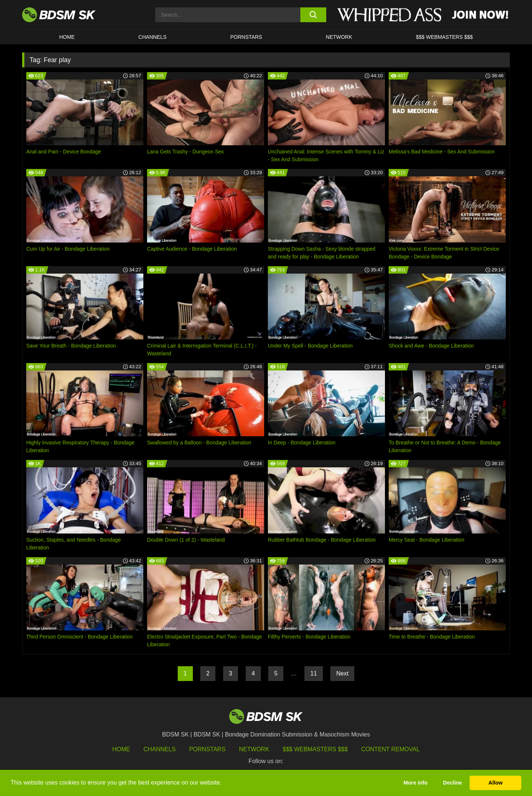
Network (339, 37)
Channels (159, 749)
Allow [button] (495, 783)
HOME (67, 37)
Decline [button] (452, 783)
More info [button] (415, 783)
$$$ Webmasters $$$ (315, 749)
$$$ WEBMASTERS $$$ (444, 37)
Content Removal (391, 749)
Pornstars (207, 749)
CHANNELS (153, 37)
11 (314, 673)
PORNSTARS (246, 37)
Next (342, 673)
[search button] (313, 15)
